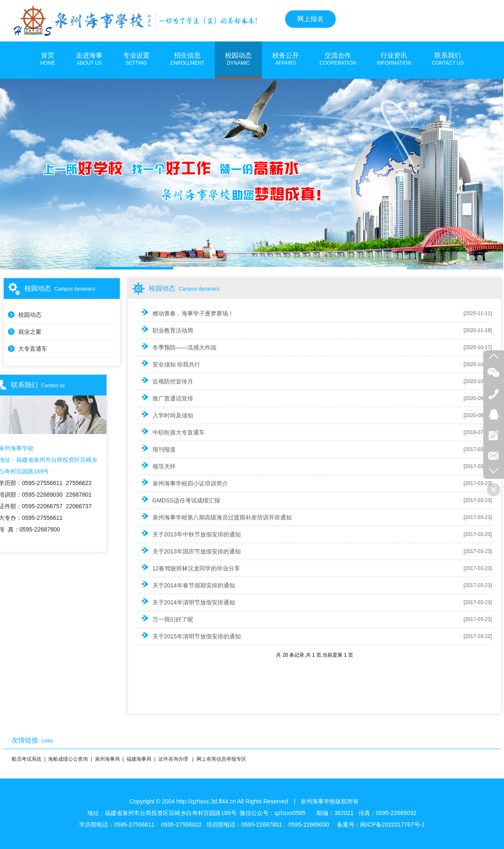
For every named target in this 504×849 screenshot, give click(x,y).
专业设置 (136, 59)
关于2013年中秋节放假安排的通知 (189, 534)
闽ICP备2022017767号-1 (393, 825)
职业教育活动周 (165, 330)
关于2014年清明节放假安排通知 (186, 602)
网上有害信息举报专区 (221, 759)
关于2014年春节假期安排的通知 (186, 585)
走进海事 (89, 59)
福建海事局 (139, 759)
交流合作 (338, 59)
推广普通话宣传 (165, 398)
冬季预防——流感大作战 (177, 347)
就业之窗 (30, 332)
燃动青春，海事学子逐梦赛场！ (186, 313)
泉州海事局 (107, 759)
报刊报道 (157, 449)
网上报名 (310, 19)
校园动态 (238, 59)
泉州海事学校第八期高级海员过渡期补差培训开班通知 (215, 517)
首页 (48, 59)
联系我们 (448, 59)
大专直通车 (33, 349)
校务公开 (286, 59)
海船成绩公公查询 (68, 759)
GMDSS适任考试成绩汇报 (179, 500)
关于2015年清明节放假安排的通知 (189, 636)
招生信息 (187, 59)
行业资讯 (394, 59)
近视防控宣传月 (165, 381)
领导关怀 (157, 466)
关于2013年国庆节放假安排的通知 (189, 551)
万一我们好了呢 (165, 619)
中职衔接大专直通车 (171, 432)
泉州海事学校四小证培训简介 (183, 483)
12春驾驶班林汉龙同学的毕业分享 (189, 568)
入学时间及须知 (165, 415)
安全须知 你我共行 (169, 364)
